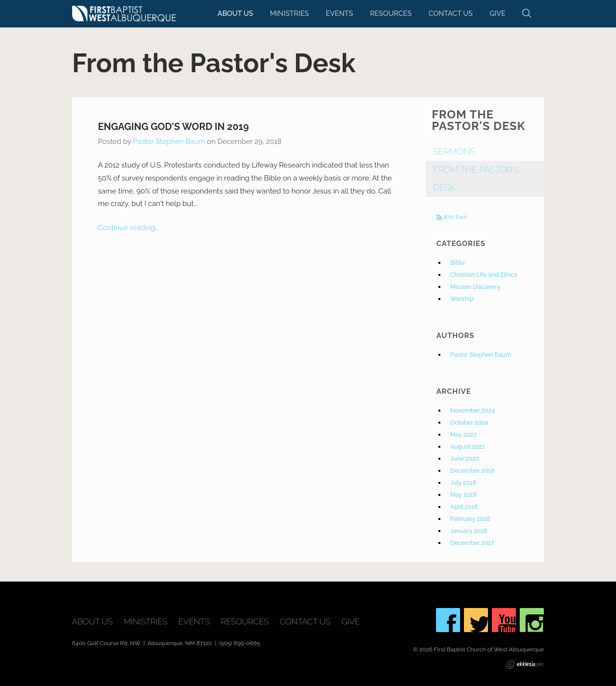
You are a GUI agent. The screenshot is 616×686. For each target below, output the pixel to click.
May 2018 (464, 495)
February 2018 (470, 519)
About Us (235, 13)
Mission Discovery (475, 287)
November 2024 (473, 410)
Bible (458, 263)
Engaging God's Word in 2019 (174, 127)
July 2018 (463, 483)
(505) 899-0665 (239, 643)
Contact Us (450, 13)
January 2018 (469, 531)
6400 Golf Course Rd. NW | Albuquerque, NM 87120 (143, 643)
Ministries (289, 13)
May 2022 (464, 434)
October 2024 (469, 422)
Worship (462, 299)
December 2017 (472, 543)
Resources (391, 13)
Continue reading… (128, 228)
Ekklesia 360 (525, 664)
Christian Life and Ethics (484, 275)
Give (497, 13)
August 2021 (468, 447)
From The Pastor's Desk (476, 179)
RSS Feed (455, 217)
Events (340, 13)
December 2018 (473, 471)
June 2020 (465, 459)
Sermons (454, 151)
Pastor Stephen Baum (169, 142)
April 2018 (464, 507)
